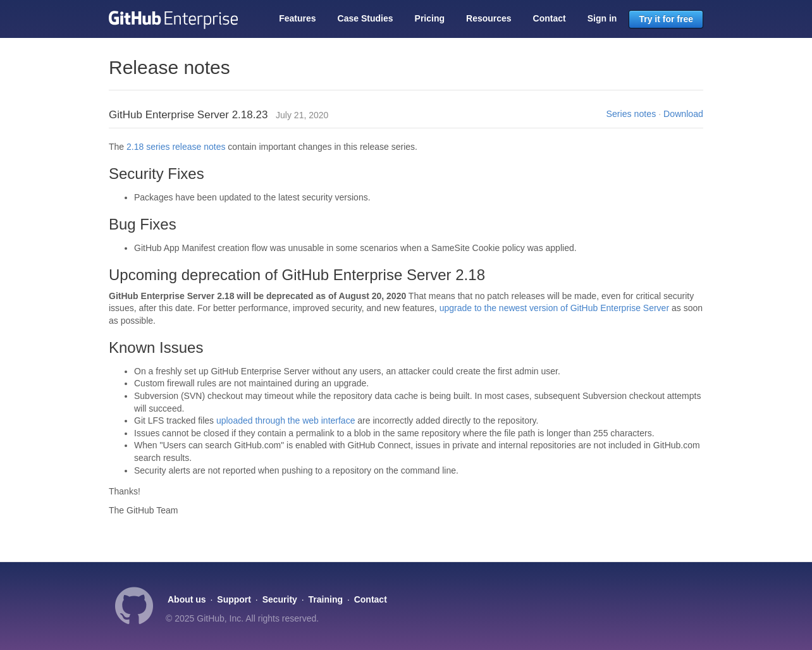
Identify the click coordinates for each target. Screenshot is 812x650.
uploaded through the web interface (286, 420)
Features (297, 18)
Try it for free (666, 19)
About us (187, 599)
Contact (550, 18)
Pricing (430, 18)
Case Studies (366, 18)
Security (280, 599)
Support (234, 599)
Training (326, 599)
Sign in (602, 18)
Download (683, 114)
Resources (489, 18)
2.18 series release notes (176, 147)
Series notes (631, 114)
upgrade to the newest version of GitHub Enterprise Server (554, 308)
